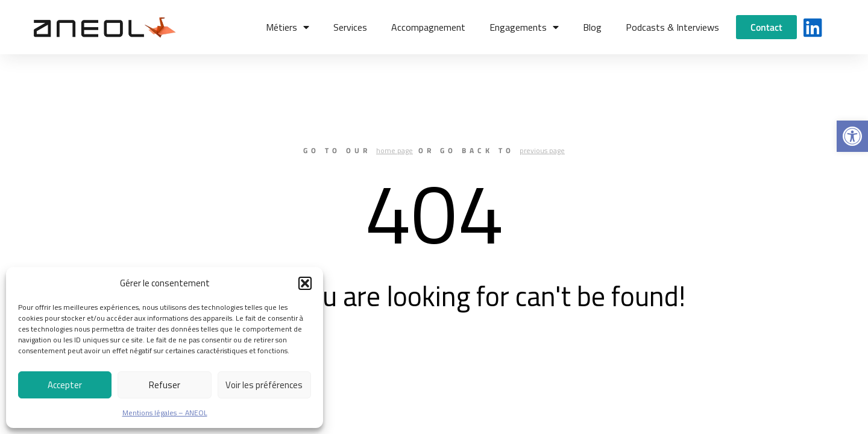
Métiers (288, 27)
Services (350, 27)
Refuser (165, 385)
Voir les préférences (264, 385)
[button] (852, 136)
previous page (542, 150)
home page (395, 150)
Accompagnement (428, 27)
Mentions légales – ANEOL (165, 413)
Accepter (65, 385)
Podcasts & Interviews (672, 27)
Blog (592, 27)
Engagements (524, 27)
